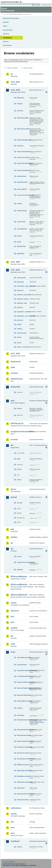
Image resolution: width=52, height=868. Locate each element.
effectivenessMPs (23, 118)
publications (16, 808)
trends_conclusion (23, 347)
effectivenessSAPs (23, 129)
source (19, 513)
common (14, 373)
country (19, 847)
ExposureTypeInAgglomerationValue (23, 688)
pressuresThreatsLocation (23, 195)
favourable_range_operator (23, 286)
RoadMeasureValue (23, 776)
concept (20, 503)
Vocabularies (7, 38)
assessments (21, 278)
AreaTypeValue (22, 665)
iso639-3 (20, 708)
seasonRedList (22, 229)
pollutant (20, 570)
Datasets (6, 22)
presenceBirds (22, 189)
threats (19, 236)
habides (14, 537)
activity (19, 408)
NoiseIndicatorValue (23, 735)
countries (20, 111)
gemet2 (14, 497)
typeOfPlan (21, 254)
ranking (19, 204)
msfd (13, 644)
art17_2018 (15, 354)
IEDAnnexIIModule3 (19, 585)
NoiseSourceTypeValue (23, 747)
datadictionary (17, 379)
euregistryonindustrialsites (20, 432)
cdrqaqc (20, 104)
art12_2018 (15, 90)
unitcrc (19, 480)
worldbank (15, 841)
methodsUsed (22, 176)
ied (12, 549)
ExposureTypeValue (23, 695)
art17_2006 (15, 262)
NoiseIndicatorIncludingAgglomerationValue (23, 720)
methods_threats (23, 299)
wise (13, 833)
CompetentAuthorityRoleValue (23, 670)
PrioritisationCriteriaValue (23, 759)
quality (19, 324)
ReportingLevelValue (23, 770)
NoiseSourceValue (23, 753)
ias (12, 543)
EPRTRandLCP (17, 424)
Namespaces (7, 45)
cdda (13, 367)
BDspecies (20, 98)
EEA (12, 2)
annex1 (19, 556)
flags (18, 459)
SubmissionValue (23, 800)
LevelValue (20, 715)
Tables (5, 26)
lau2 (12, 622)
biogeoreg (20, 282)
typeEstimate (21, 246)
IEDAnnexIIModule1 (19, 577)
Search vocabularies (13, 68)
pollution (20, 307)
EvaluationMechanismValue (23, 682)
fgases (13, 489)
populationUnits (22, 182)
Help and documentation (11, 18)
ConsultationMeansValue (23, 676)
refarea (19, 469)
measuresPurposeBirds (23, 163)
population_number (23, 312)
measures (20, 146)
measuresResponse (23, 170)
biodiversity (16, 362)
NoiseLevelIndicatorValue (23, 741)
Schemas (6, 34)
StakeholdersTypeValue (23, 782)
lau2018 (14, 628)
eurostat (14, 440)
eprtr (13, 401)
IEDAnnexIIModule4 (19, 595)
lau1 (12, 616)
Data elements (8, 30)
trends (19, 242)
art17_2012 (15, 270)
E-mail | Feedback (9, 862)
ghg (12, 529)
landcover (15, 611)
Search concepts (28, 68)
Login (35, 5)
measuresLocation (23, 157)
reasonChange (22, 211)
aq (12, 74)
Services (6, 42)
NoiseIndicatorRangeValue (23, 730)
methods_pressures (23, 295)
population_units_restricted (23, 316)
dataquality (15, 387)
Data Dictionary (18, 14)
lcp (12, 636)
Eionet (11, 14)
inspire (14, 603)
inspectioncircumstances (23, 562)
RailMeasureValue (23, 765)
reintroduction (22, 333)
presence (20, 320)
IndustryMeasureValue (23, 701)
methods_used (22, 303)
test (12, 822)
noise (13, 652)
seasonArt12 (21, 222)
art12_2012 (15, 82)
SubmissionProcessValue (23, 794)
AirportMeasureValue (23, 658)
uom (13, 828)
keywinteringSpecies (23, 140)
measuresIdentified (23, 152)
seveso (14, 814)
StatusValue (21, 788)
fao (12, 445)
